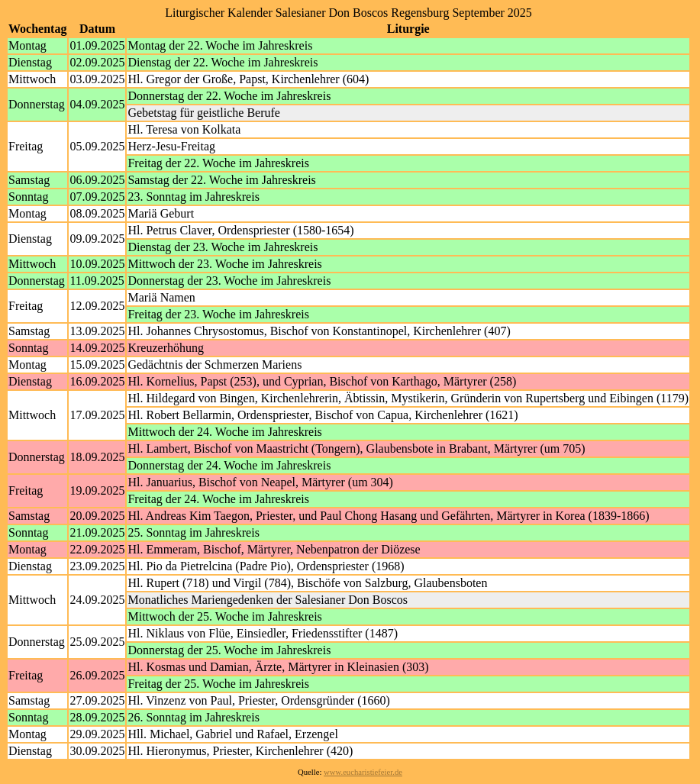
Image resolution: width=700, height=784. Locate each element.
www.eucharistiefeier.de (363, 772)
